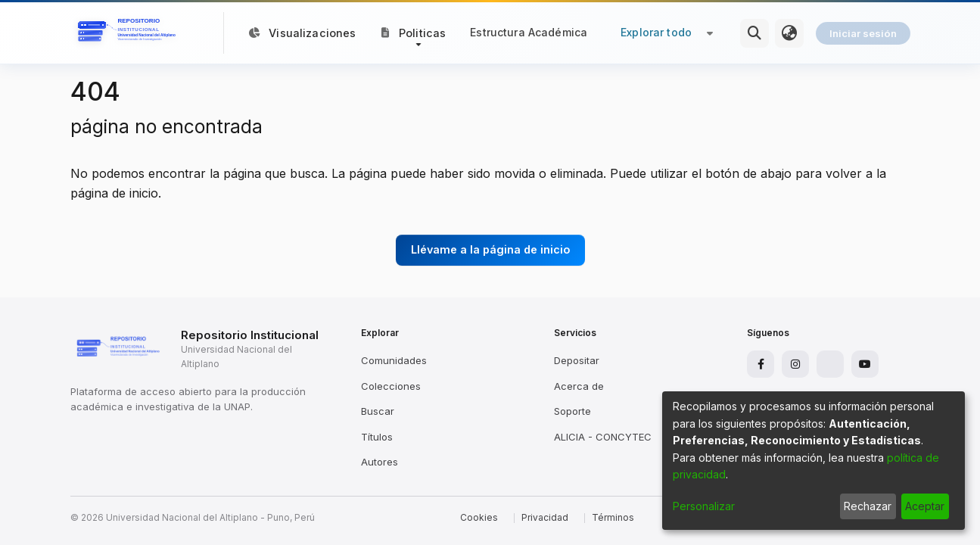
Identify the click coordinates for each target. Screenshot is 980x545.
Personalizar (704, 506)
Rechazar (868, 506)
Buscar (378, 411)
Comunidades (394, 360)
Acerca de (579, 386)
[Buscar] (754, 33)
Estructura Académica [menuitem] (529, 32)
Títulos (377, 437)
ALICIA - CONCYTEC (603, 437)
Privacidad (545, 517)
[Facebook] (761, 364)
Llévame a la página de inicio (490, 249)
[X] (830, 364)
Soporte (572, 411)
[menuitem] (789, 33)
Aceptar (925, 506)
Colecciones (391, 386)
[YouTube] (865, 364)
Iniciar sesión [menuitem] (863, 33)
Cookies (479, 517)
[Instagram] (795, 364)
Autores (380, 462)
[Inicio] (129, 33)
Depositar (577, 360)
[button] (414, 33)
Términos (613, 517)
